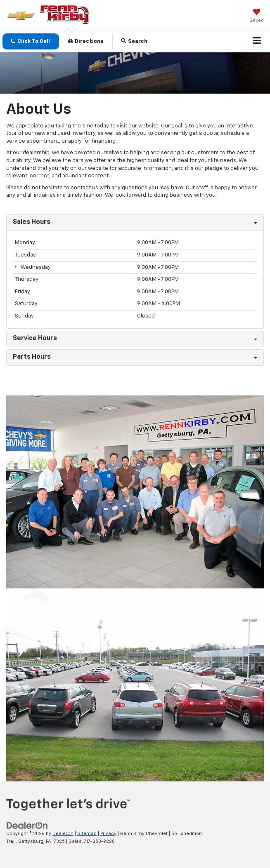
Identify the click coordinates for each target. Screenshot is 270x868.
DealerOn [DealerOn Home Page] (63, 834)
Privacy (108, 834)
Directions (86, 41)
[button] (31, 41)
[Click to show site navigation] (257, 42)
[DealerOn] (27, 825)
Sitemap (87, 834)
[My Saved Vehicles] (257, 16)
